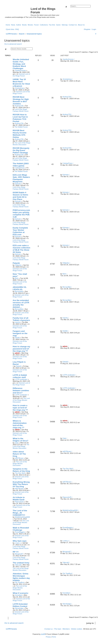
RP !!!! (16, 552)
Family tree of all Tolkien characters (21, 319)
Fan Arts (52, 25)
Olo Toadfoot (20, 582)
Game (58, 25)
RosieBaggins (20, 532)
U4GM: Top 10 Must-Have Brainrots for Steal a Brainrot (21, 83)
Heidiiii (17, 338)
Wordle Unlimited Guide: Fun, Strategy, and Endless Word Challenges (21, 64)
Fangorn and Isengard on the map (20, 333)
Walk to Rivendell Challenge (21, 529)
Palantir (16, 263)
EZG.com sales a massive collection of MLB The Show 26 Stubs (21, 249)
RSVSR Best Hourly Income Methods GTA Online (20, 134)
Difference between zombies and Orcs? (21, 390)
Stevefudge (19, 608)
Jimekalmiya (20, 88)
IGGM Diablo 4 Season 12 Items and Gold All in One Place (20, 196)
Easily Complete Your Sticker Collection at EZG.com (20, 231)
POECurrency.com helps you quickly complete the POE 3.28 (21, 214)
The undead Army (21, 563)
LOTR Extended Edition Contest (20, 605)
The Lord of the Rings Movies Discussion (21, 144)
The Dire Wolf (20, 473)
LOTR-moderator (21, 379)
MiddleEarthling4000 (22, 517)
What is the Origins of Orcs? (20, 440)
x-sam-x (18, 543)
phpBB (43, 634)
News (13, 25)
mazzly (17, 322)
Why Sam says (20, 541)
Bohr (17, 278)
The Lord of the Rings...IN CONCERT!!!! (20, 513)
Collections (44, 25)
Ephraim (18, 184)
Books (24, 25)
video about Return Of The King (19, 454)
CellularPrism (20, 168)
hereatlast (19, 595)
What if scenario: (21, 593)
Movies (30, 25)
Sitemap (65, 25)
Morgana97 (19, 554)
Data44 (19, 366)
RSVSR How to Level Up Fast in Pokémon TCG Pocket (20, 118)
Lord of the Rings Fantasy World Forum (21, 110)
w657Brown (19, 458)
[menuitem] (17, 29)
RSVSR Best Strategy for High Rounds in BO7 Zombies (21, 100)
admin (17, 353)
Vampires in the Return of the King (21, 470)
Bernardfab (19, 291)
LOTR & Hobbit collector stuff (20, 376)
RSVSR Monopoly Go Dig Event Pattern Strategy (21, 150)
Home (8, 25)
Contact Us (73, 25)
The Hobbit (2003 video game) (21, 165)
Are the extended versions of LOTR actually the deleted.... (21, 304)
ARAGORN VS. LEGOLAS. (20, 288)
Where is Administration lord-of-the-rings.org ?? (20, 424)
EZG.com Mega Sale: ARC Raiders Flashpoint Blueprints (21, 178)
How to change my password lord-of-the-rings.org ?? (21, 349)
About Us (81, 25)
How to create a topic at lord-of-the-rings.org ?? (20, 408)
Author (19, 25)
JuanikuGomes (20, 70)
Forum (36, 25)
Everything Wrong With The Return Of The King (21, 484)
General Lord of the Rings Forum (21, 75)
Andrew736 (19, 106)
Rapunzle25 (19, 502)
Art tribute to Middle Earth (19, 499)
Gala (17, 443)
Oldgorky (18, 265)
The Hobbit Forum (21, 127)
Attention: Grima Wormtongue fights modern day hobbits (21, 577)
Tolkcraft (18, 565)
